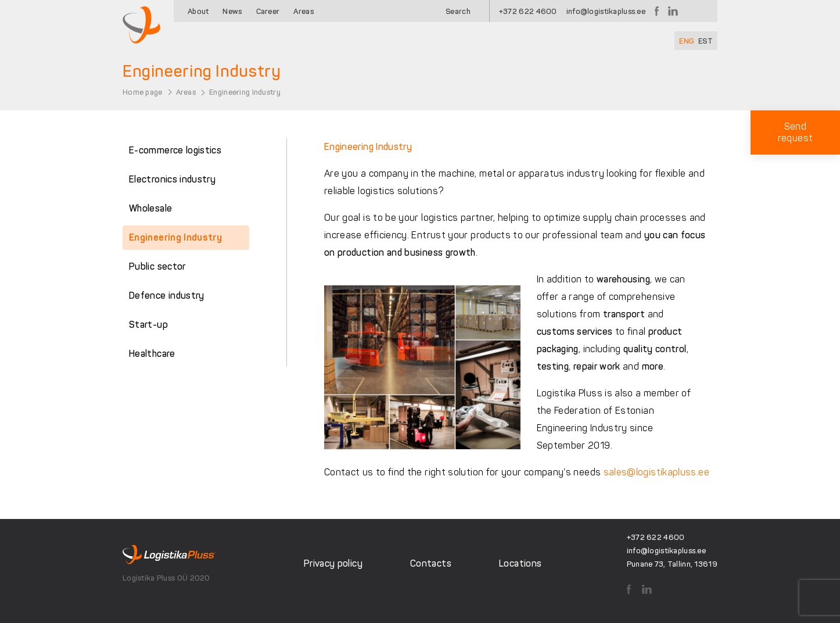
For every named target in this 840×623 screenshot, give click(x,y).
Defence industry (167, 296)
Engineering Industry (175, 237)
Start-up (148, 325)
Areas (303, 11)
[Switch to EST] (706, 41)
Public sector (157, 266)
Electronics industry (172, 179)
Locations (520, 563)
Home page (143, 92)
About (198, 11)
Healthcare (152, 354)
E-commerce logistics (175, 150)
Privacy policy (333, 563)
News (232, 11)
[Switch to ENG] (687, 41)
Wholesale (150, 208)
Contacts (431, 563)
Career (268, 11)
